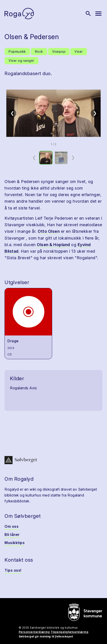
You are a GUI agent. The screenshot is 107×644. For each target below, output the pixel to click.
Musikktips (15, 543)
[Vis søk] (88, 14)
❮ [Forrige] (12, 113)
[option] (46, 158)
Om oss (12, 526)
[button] (53, 113)
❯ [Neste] (95, 113)
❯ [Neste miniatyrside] (73, 157)
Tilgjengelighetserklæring (70, 632)
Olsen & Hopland (53, 245)
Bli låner (12, 535)
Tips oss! (13, 570)
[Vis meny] (98, 14)
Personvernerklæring (34, 632)
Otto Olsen (49, 231)
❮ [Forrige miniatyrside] (34, 157)
